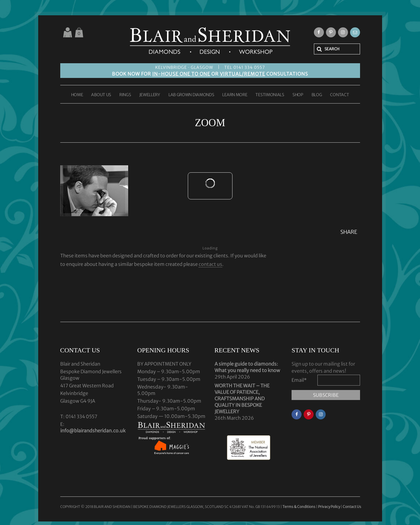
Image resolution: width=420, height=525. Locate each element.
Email (299, 380)
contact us (210, 264)
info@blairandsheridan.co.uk (93, 431)
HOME (77, 95)
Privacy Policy (329, 507)
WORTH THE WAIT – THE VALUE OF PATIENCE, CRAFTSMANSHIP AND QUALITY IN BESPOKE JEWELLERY (242, 399)
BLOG (317, 95)
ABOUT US (101, 95)
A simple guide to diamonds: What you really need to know (247, 367)
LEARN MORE (235, 95)
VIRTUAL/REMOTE (242, 74)
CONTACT (339, 95)
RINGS (125, 95)
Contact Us (352, 507)
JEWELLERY (150, 95)
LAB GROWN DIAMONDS (191, 95)
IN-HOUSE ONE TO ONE (181, 74)
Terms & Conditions (299, 507)
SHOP (298, 95)
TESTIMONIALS (270, 95)
